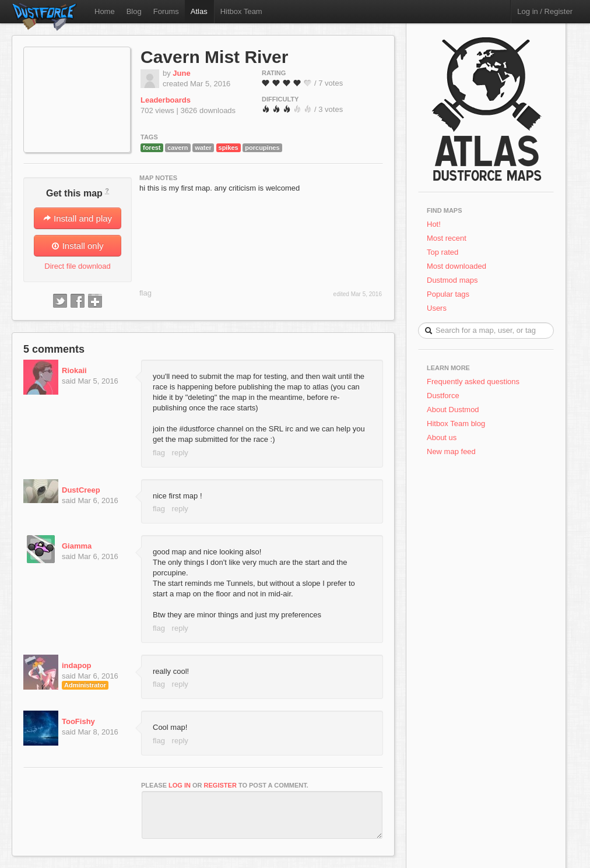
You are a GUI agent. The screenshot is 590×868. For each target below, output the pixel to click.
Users (437, 308)
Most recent (447, 238)
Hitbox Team (241, 11)
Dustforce (443, 396)
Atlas (199, 11)
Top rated (442, 252)
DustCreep (81, 490)
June (181, 73)
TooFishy (78, 721)
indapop (77, 665)
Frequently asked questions (473, 382)
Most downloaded (456, 266)
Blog (134, 11)
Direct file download (77, 266)
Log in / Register (545, 11)
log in (180, 785)
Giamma (77, 546)
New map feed (453, 451)
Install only (77, 246)
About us (442, 437)
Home (105, 11)
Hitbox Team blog (456, 424)
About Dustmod (453, 410)
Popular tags (448, 294)
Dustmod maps (452, 280)
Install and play (78, 218)
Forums (166, 11)
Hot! (434, 224)
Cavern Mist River (214, 57)
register (220, 785)
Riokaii (74, 370)
